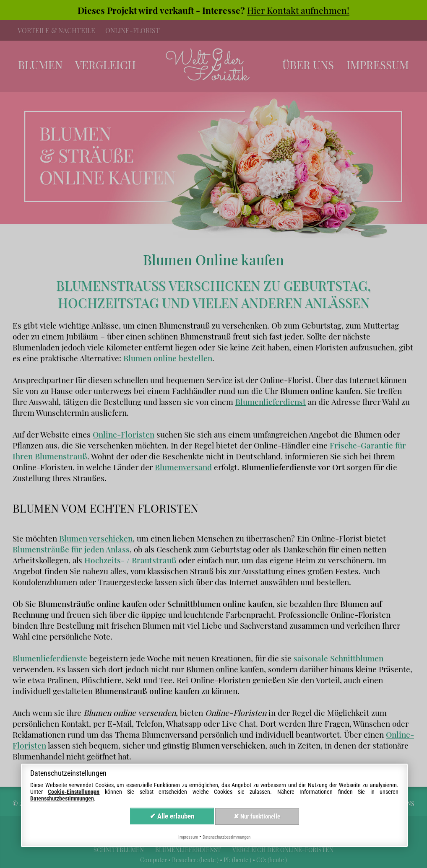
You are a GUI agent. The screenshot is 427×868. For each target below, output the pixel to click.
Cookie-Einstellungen (74, 792)
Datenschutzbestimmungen (62, 798)
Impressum (188, 837)
